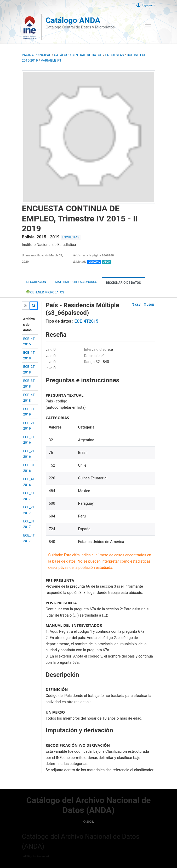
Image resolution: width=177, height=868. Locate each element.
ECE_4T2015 (86, 321)
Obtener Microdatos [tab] (45, 292)
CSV (136, 305)
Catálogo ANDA (73, 20)
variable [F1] (52, 60)
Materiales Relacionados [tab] (76, 282)
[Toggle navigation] (148, 27)
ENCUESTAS (114, 55)
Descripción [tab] (36, 282)
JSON (149, 305)
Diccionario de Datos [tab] (124, 283)
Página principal (36, 55)
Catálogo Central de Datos (78, 55)
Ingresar (145, 5)
